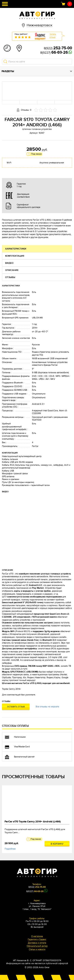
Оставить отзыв (16, 707)
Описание (12, 270)
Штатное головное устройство (37, 129)
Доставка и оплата (37, 943)
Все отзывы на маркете (47, 707)
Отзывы (10, 277)
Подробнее (10, 849)
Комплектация (15, 256)
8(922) (58, 48)
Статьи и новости (37, 950)
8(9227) (54, 53)
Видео (9, 263)
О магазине (37, 936)
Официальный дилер (37, 946)
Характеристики (16, 249)
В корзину (57, 844)
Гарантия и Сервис (37, 940)
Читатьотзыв (53, 36)
